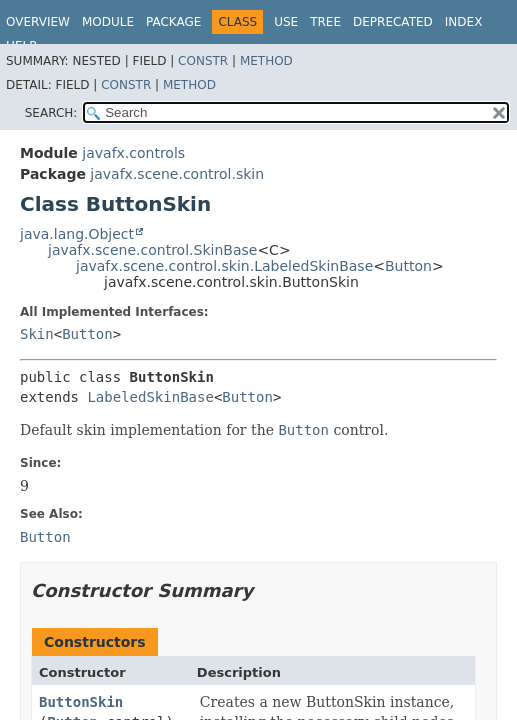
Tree (325, 22)
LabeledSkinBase (150, 397)
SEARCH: (51, 113)
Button (408, 266)
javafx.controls (133, 153)
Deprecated (393, 22)
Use (286, 22)
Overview (38, 22)
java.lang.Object (77, 234)
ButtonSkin (81, 702)
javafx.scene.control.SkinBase (152, 250)
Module (108, 22)
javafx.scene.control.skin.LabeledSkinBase (224, 266)
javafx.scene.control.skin (177, 174)
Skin (37, 334)
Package (173, 22)
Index (464, 22)
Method (266, 61)
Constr (203, 61)
